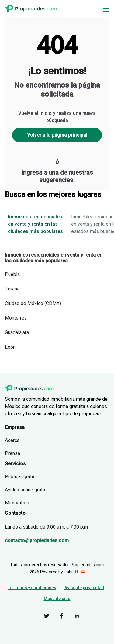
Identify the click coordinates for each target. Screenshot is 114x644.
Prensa (12, 453)
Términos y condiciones (32, 588)
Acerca (12, 440)
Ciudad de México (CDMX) (33, 303)
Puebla (12, 274)
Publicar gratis (20, 477)
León (10, 347)
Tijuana (12, 289)
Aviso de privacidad (84, 588)
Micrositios (17, 503)
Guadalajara (17, 332)
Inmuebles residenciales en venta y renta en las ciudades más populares (35, 224)
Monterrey (16, 318)
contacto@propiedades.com (37, 541)
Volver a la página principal (57, 135)
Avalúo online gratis (26, 490)
